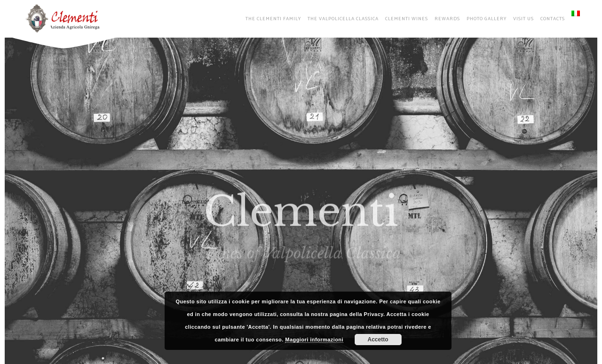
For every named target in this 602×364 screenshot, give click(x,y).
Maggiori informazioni (314, 340)
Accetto (378, 340)
